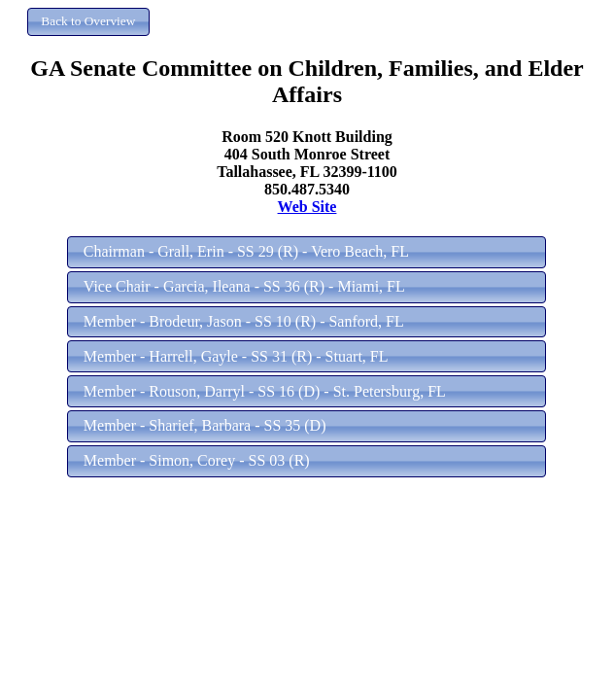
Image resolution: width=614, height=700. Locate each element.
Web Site (307, 207)
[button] (88, 22)
